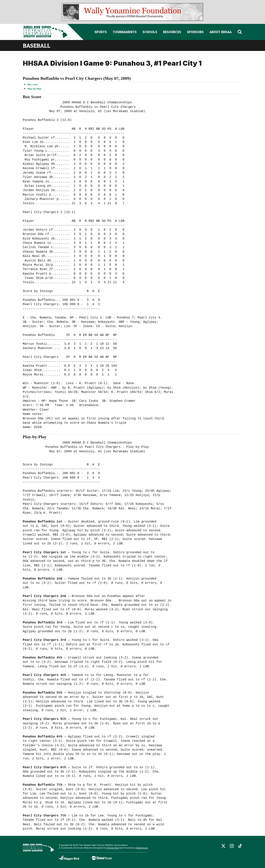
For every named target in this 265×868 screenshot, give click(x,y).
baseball (36, 45)
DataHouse (142, 848)
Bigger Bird (113, 848)
